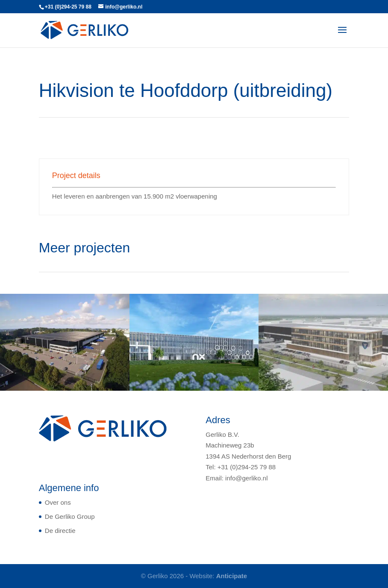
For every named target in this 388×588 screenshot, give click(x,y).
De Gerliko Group (70, 516)
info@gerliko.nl (246, 478)
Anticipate (232, 576)
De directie (60, 531)
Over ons (58, 502)
